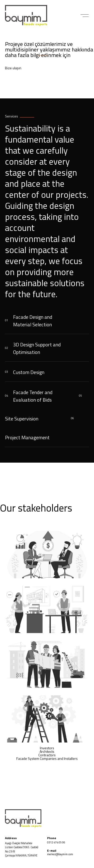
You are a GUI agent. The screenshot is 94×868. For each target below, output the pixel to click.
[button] (85, 16)
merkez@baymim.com (60, 854)
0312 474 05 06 (56, 842)
